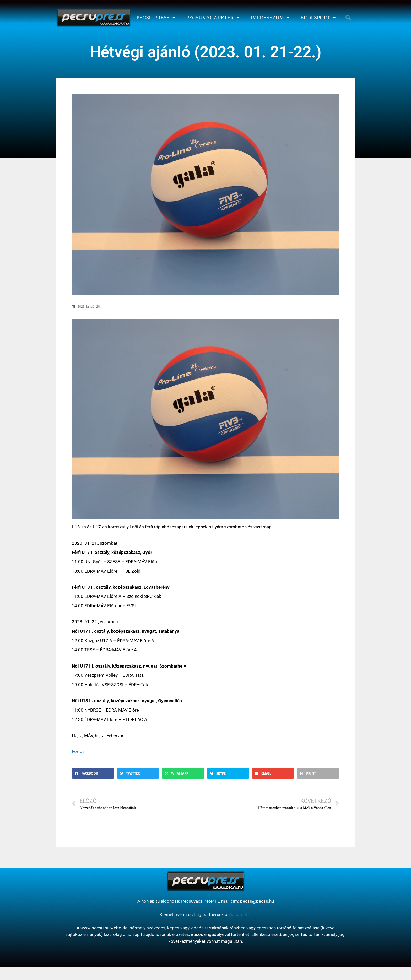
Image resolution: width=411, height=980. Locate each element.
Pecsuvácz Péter (213, 18)
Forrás (78, 751)
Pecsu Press (156, 18)
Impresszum (270, 18)
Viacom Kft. (240, 914)
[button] (348, 18)
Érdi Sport (318, 18)
